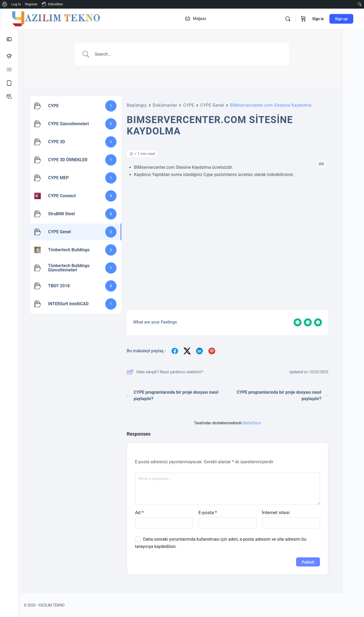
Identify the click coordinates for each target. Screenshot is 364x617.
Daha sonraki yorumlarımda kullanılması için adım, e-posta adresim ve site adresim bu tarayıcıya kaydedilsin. (230, 543)
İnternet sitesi (285, 512)
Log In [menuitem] (16, 4)
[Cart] (303, 19)
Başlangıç (146, 105)
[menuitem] (5, 4)
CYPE (198, 105)
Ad (148, 512)
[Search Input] (198, 54)
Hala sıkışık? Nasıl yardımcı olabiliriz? (174, 372)
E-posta (217, 512)
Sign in (318, 19)
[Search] (288, 19)
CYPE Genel (221, 105)
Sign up (341, 19)
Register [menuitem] (31, 4)
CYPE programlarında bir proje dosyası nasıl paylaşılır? (182, 395)
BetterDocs (261, 423)
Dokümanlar (174, 105)
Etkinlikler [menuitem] (52, 4)
